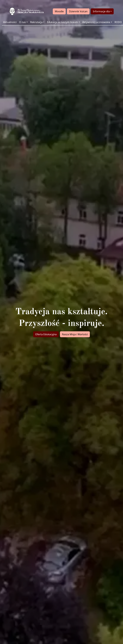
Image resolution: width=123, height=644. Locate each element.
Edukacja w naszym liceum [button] (62, 22)
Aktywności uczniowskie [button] (96, 22)
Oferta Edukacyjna (46, 334)
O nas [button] (22, 22)
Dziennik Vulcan (78, 11)
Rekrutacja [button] (36, 22)
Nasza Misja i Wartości (75, 334)
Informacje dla (101, 11)
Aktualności (10, 22)
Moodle (59, 11)
